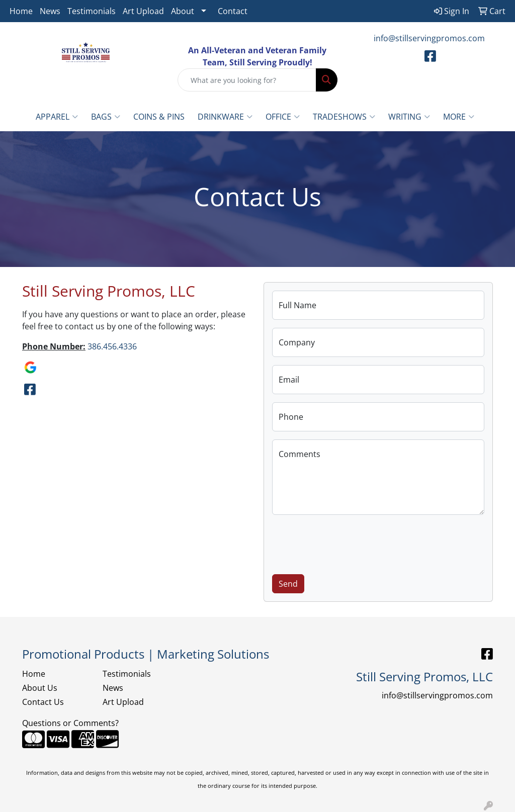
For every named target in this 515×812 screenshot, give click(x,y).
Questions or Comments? (70, 723)
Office (283, 117)
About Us (40, 688)
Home (21, 11)
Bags (106, 117)
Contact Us (43, 702)
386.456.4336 (112, 346)
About (183, 11)
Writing (409, 117)
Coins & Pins (159, 117)
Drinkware (225, 117)
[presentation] (349, 543)
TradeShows (344, 117)
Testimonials (92, 11)
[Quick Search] (247, 80)
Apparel (57, 117)
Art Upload (143, 11)
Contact (233, 11)
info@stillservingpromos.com (429, 38)
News (50, 11)
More (459, 117)
